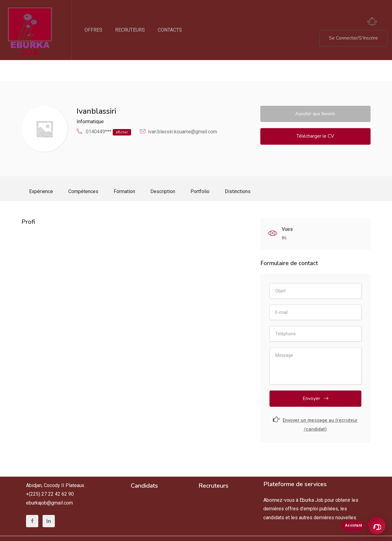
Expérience (41, 170)
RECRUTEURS (130, 30)
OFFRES (93, 30)
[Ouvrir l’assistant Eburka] (377, 526)
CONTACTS (170, 30)
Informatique (90, 100)
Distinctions (238, 170)
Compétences (83, 170)
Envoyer (315, 379)
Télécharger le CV (315, 115)
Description (163, 170)
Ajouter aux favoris (315, 93)
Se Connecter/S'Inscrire (353, 38)
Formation (124, 170)
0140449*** (108, 111)
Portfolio (200, 170)
